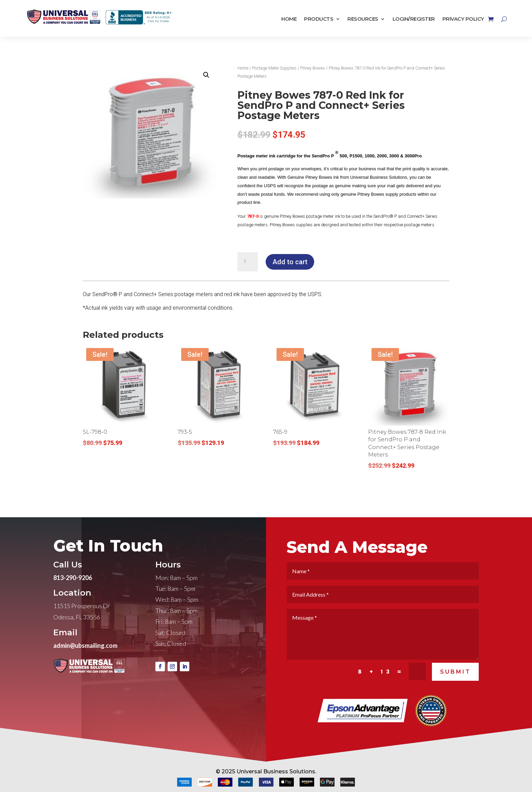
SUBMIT (455, 691)
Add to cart (290, 262)
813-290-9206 (73, 597)
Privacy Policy (463, 19)
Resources (363, 19)
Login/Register (414, 19)
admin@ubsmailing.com (85, 664)
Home (289, 19)
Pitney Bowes (313, 68)
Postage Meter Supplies (274, 68)
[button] (206, 75)
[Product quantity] (248, 262)
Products (319, 19)
